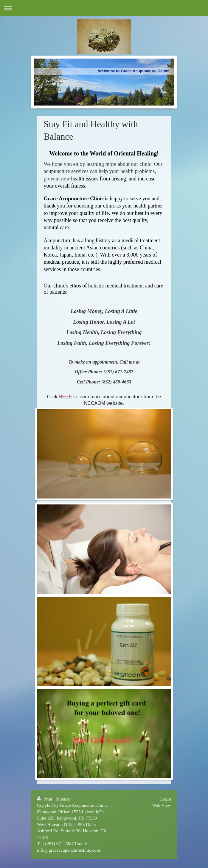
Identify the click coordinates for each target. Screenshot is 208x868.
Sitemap (63, 799)
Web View (162, 805)
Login (166, 799)
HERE (65, 397)
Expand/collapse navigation (104, 8)
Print (45, 799)
